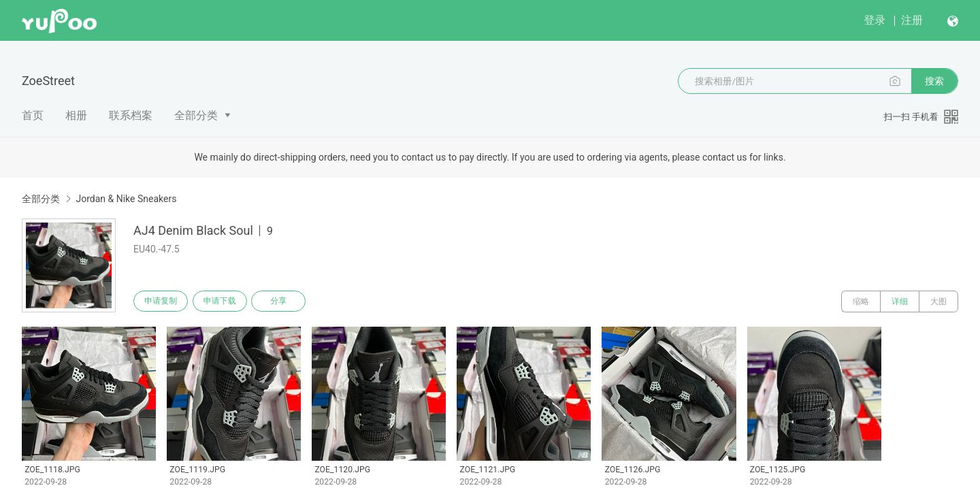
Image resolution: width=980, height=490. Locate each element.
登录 (875, 20)
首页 (33, 115)
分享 (284, 301)
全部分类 (196, 115)
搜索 (934, 81)
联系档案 (131, 115)
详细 (900, 301)
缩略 (861, 301)
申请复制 (162, 301)
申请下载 (223, 301)
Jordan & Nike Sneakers (126, 199)
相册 (76, 115)
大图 (938, 301)
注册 (912, 20)
